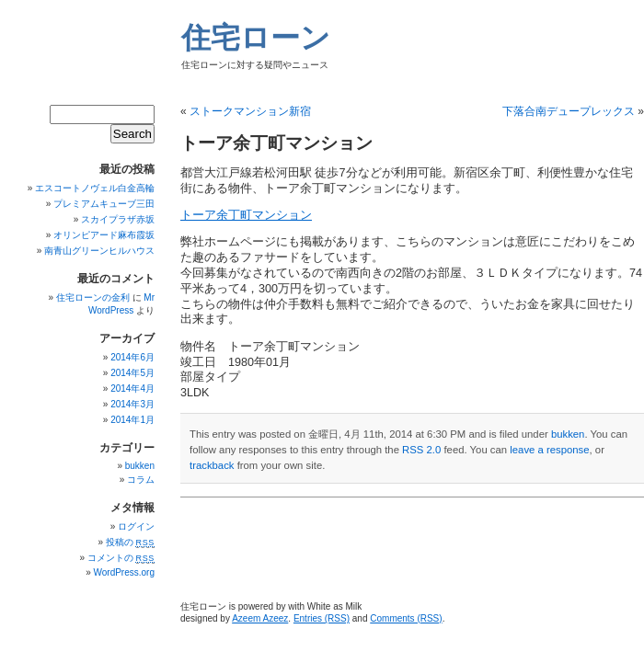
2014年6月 (132, 357)
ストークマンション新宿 (250, 111)
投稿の (130, 542)
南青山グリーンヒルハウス (99, 251)
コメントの (121, 558)
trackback (212, 465)
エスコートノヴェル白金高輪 (95, 188)
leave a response (549, 450)
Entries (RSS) (322, 618)
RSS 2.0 (421, 450)
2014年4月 (132, 389)
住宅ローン (256, 38)
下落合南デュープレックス (569, 111)
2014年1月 (132, 420)
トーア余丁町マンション (246, 215)
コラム (141, 480)
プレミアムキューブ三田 (104, 204)
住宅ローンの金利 (93, 297)
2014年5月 (132, 373)
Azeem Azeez (260, 618)
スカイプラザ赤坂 (118, 219)
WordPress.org (124, 572)
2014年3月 (132, 404)
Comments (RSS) (406, 618)
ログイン (136, 526)
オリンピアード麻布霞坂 (104, 235)
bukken (568, 434)
